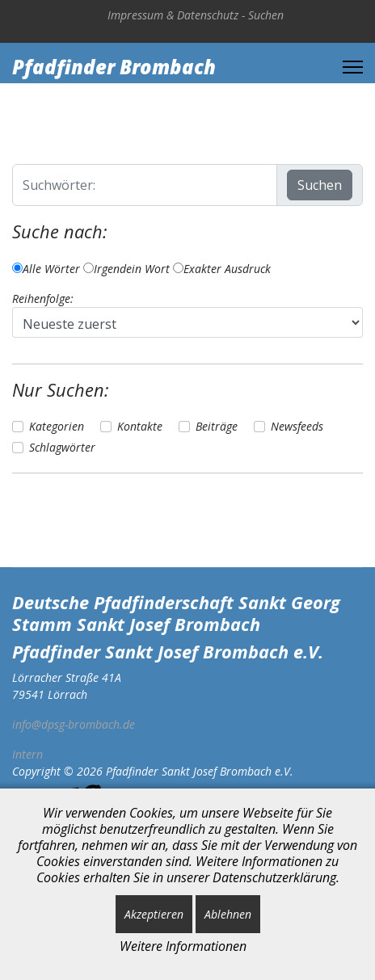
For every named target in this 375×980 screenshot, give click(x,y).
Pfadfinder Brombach (114, 67)
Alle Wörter (46, 269)
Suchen (266, 15)
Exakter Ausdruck (222, 269)
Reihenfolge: (43, 299)
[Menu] (353, 67)
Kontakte (140, 426)
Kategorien (57, 426)
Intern (27, 754)
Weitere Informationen (183, 946)
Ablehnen (228, 914)
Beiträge (217, 426)
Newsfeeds (297, 426)
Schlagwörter (62, 447)
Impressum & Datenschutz (173, 15)
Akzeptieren (154, 914)
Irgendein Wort (126, 269)
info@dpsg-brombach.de (74, 724)
